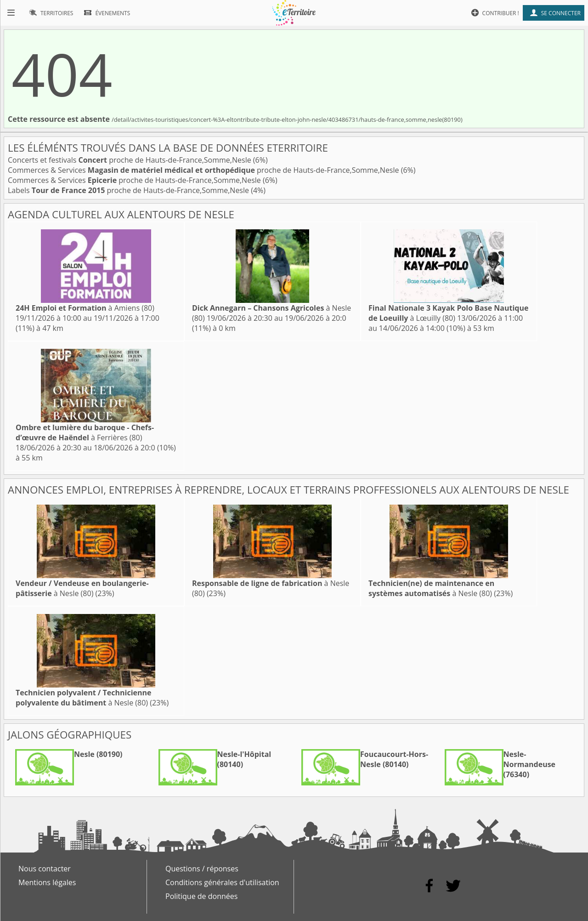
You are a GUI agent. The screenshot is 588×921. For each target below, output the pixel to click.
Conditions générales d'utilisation (222, 882)
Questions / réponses (202, 869)
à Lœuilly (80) (448, 313)
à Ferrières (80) (85, 432)
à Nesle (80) (82, 588)
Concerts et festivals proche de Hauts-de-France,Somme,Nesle (130, 160)
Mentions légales (47, 882)
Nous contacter (45, 869)
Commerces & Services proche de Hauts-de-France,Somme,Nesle (204, 170)
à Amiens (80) (85, 308)
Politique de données (201, 896)
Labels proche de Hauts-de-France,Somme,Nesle (129, 190)
